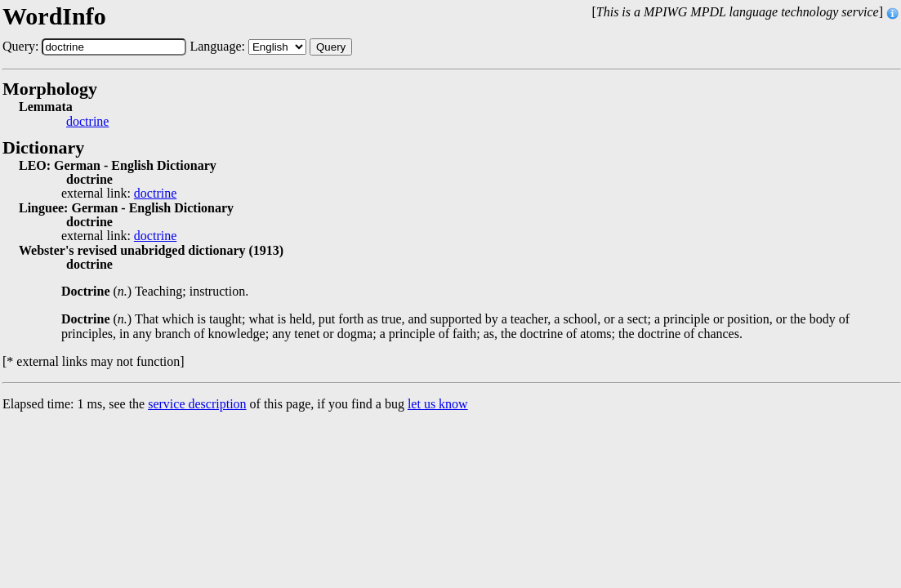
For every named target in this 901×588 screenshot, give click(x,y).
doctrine (87, 122)
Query (331, 47)
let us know (438, 404)
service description (197, 404)
